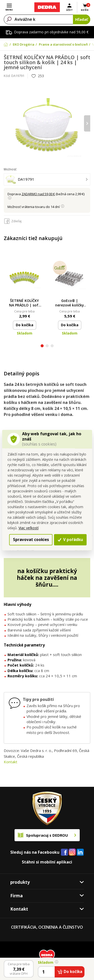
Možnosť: (10, 169)
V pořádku (70, 539)
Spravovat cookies (31, 539)
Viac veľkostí (29, 528)
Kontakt (11, 762)
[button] (42, 346)
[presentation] (87, 123)
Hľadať (82, 19)
